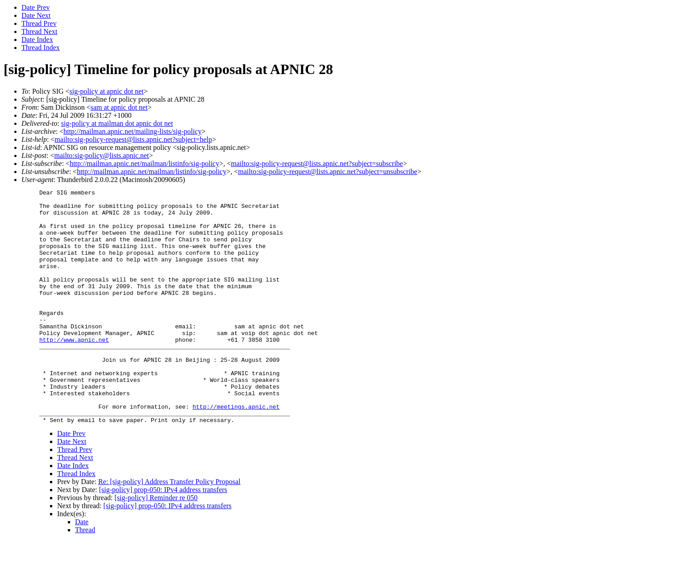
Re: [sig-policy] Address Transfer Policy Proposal (169, 528)
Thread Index (41, 48)
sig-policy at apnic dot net (107, 91)
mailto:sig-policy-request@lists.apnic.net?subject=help (133, 139)
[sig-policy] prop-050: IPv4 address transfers (163, 536)
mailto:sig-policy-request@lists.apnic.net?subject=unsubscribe (327, 172)
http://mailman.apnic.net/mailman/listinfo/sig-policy (144, 164)
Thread (85, 577)
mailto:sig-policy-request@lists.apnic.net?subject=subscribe (317, 164)
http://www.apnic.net (74, 370)
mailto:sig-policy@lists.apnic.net (101, 155)
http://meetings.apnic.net (236, 451)
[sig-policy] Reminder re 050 (156, 545)
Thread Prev (39, 23)
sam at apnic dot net (119, 107)
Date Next (36, 15)
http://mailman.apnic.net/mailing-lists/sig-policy (132, 131)
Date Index (37, 39)
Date (82, 569)
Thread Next (39, 31)
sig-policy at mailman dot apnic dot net (117, 123)
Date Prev (36, 7)
